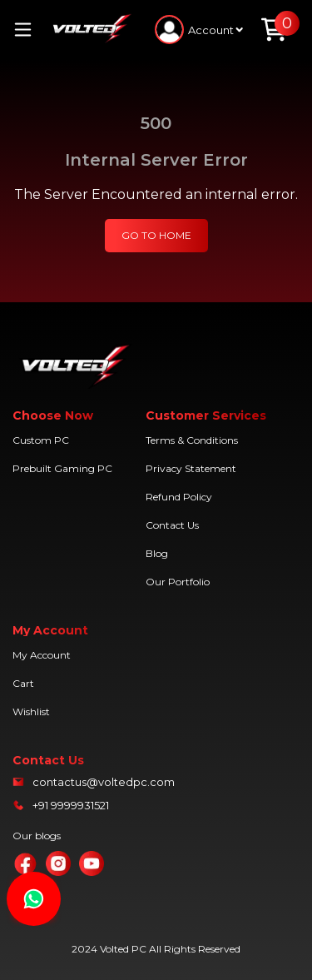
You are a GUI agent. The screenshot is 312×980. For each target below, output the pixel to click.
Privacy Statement (191, 468)
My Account (42, 655)
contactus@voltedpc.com (104, 782)
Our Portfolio (178, 582)
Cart (23, 683)
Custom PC (41, 440)
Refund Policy (179, 497)
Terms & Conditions (192, 440)
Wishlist (31, 711)
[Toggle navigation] (29, 30)
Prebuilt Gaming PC (62, 468)
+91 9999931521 (71, 805)
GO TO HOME (156, 235)
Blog (157, 553)
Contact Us (172, 525)
